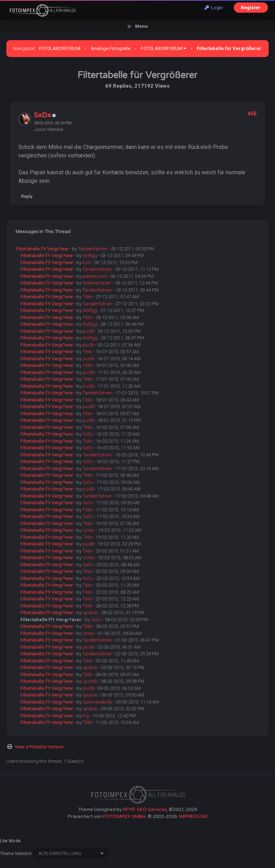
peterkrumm (95, 276)
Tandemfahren (93, 249)
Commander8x (97, 702)
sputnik (90, 613)
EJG (87, 263)
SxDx (42, 115)
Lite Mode (10, 841)
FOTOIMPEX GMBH (124, 817)
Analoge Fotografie (111, 48)
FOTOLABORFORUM (60, 48)
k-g (86, 716)
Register (251, 8)
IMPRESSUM (193, 817)
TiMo (87, 297)
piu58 (88, 331)
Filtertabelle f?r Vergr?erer (42, 249)
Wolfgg (90, 255)
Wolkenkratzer (97, 283)
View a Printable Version (39, 747)
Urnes (88, 530)
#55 (252, 114)
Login (214, 8)
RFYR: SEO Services (145, 810)
